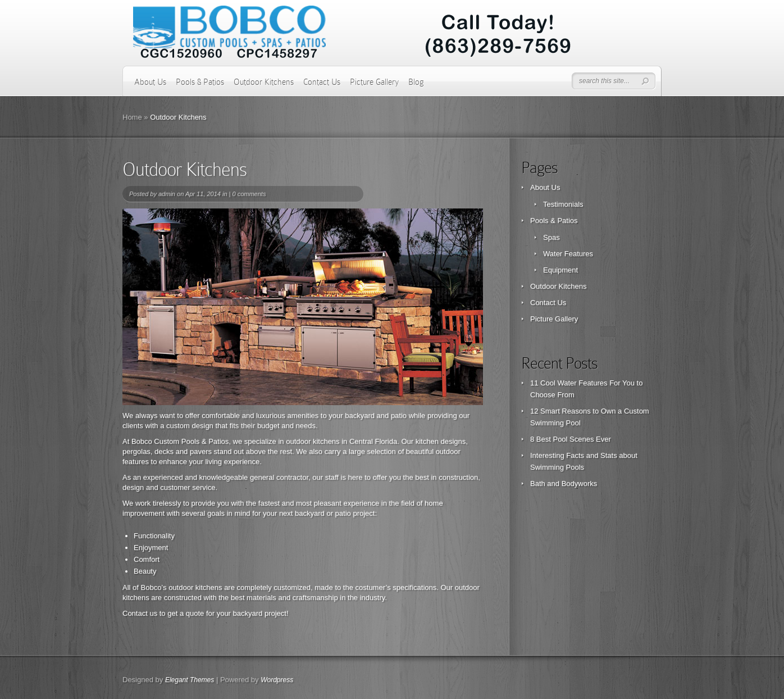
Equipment (560, 270)
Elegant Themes (190, 680)
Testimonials (563, 204)
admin (167, 194)
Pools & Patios (200, 82)
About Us (150, 82)
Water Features (568, 254)
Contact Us (322, 82)
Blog (416, 82)
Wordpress (277, 680)
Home (132, 117)
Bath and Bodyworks (564, 484)
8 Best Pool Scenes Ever (571, 439)
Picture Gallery (374, 82)
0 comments (249, 194)
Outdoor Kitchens (264, 82)
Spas (551, 237)
